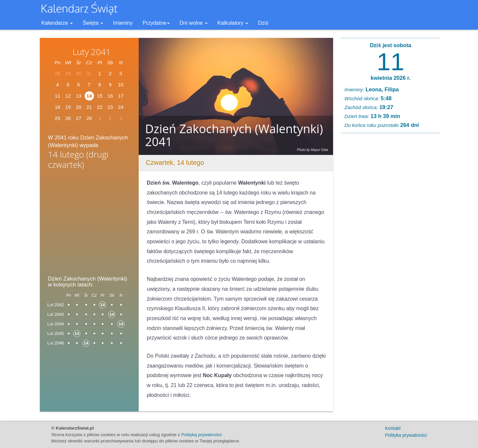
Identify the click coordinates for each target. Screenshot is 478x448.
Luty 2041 (91, 52)
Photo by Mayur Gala (313, 150)
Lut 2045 (56, 333)
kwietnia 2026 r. (391, 78)
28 (89, 118)
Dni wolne (194, 23)
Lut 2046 (56, 343)
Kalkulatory (233, 23)
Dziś (263, 23)
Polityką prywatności (201, 435)
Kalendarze (57, 23)
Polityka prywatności (406, 435)
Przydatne (156, 23)
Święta (93, 23)
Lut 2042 (56, 305)
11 (391, 62)
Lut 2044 (56, 324)
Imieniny (123, 23)
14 (89, 96)
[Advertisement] (89, 224)
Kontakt (393, 428)
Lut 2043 (56, 314)
